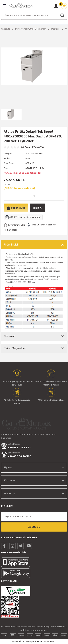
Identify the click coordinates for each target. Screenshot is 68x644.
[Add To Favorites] (14, 225)
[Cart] (64, 6)
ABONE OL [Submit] (34, 527)
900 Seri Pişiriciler (34, 153)
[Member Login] (56, 6)
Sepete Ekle (16, 208)
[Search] (34, 15)
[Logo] (21, 6)
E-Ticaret (27, 642)
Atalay (28, 158)
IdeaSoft (17, 642)
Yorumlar (9, 336)
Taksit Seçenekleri (15, 348)
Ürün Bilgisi (11, 245)
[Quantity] (34, 196)
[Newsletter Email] (34, 516)
